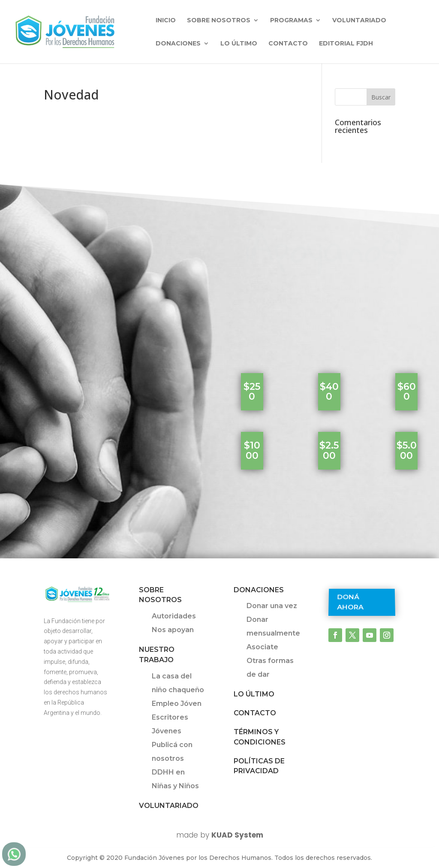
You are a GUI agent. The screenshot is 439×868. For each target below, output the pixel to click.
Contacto (288, 44)
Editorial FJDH (346, 44)
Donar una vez (272, 606)
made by (220, 835)
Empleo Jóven (177, 704)
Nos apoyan (173, 630)
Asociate (262, 647)
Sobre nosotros (219, 21)
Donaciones (178, 44)
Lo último (239, 44)
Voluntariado (359, 21)
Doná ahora (350, 602)
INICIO (166, 21)
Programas (291, 21)
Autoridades (174, 616)
